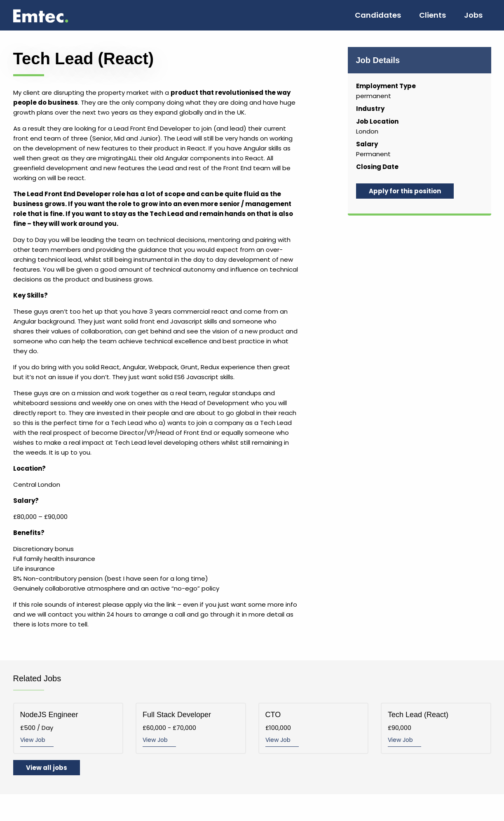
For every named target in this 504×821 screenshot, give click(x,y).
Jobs (473, 15)
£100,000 (314, 728)
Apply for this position (405, 191)
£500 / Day (68, 728)
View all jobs (47, 768)
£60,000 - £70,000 (191, 728)
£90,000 (436, 728)
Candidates (378, 15)
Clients (433, 15)
